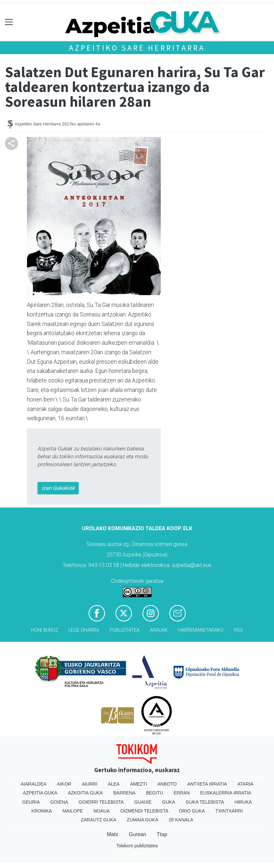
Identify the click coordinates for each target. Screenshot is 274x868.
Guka (169, 802)
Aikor (64, 784)
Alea (114, 784)
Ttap (162, 834)
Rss (238, 630)
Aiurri (89, 784)
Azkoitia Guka (85, 793)
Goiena (59, 802)
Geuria (31, 802)
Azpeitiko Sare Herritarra (137, 48)
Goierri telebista (101, 802)
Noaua (102, 811)
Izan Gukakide (58, 488)
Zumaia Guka (142, 820)
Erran (182, 793)
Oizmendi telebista (144, 811)
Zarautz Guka (98, 820)
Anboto (167, 784)
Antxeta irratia (207, 784)
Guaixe (143, 802)
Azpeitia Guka (40, 793)
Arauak (159, 630)
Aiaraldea (34, 784)
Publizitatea (125, 630)
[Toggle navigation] (9, 22)
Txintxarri (229, 811)
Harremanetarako (201, 630)
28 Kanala (181, 820)
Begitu (155, 793)
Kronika (42, 811)
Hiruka (243, 802)
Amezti (138, 784)
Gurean (137, 834)
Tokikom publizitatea (137, 846)
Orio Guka (192, 811)
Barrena (124, 793)
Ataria (246, 784)
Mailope (73, 811)
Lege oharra (84, 630)
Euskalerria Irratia (226, 793)
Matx (112, 834)
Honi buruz (45, 630)
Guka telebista (205, 802)
